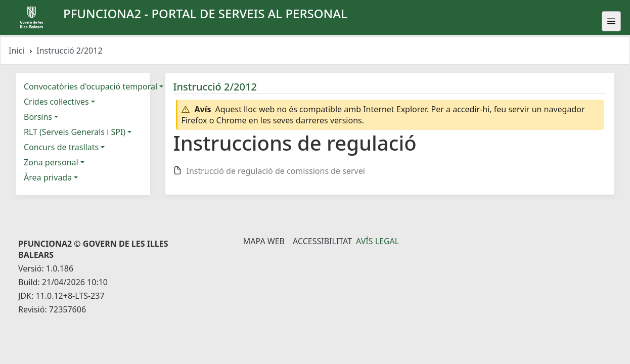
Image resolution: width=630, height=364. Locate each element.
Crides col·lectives (56, 102)
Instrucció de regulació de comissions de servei (276, 171)
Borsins (38, 117)
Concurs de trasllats (61, 147)
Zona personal (51, 162)
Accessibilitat (322, 241)
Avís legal (377, 241)
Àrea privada (48, 177)
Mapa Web (264, 241)
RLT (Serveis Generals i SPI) (75, 132)
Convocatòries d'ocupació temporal (91, 86)
